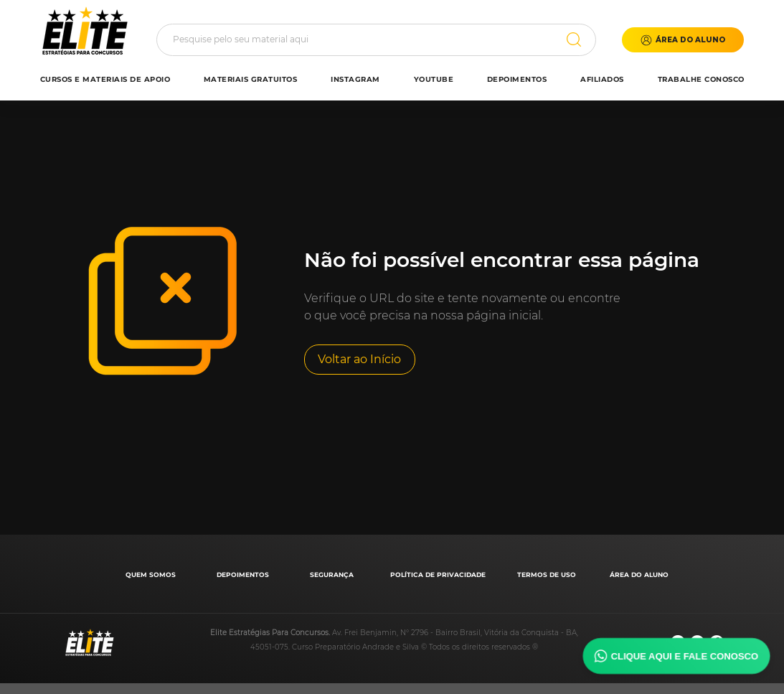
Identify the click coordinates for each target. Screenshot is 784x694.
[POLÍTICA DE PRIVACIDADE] (439, 575)
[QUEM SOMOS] (152, 575)
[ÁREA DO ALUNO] (641, 575)
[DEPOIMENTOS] (244, 575)
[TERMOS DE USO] (548, 575)
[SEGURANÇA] (333, 575)
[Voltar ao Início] (360, 360)
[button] (683, 40)
